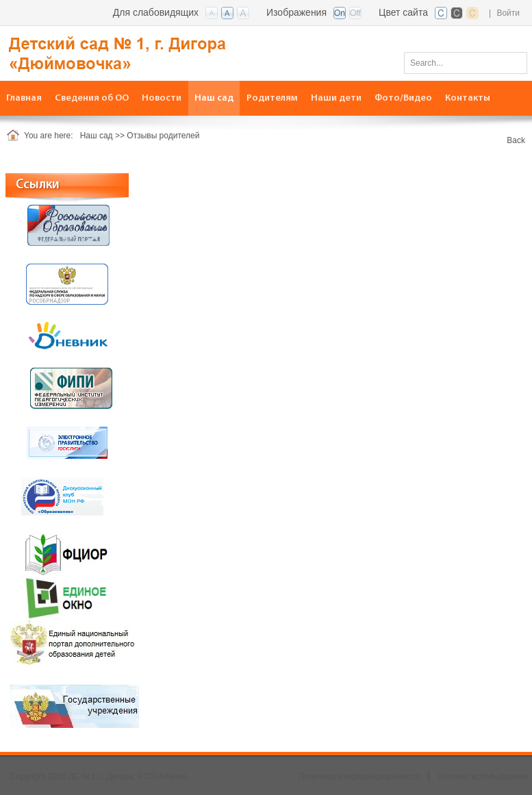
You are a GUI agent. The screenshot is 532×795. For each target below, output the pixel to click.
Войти (508, 13)
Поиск (512, 62)
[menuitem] (92, 98)
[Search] (466, 63)
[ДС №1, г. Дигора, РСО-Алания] (140, 52)
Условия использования (483, 777)
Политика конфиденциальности (359, 777)
